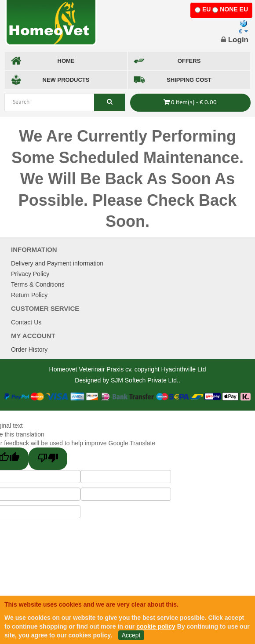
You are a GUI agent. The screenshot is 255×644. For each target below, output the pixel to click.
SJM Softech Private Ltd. (145, 380)
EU (206, 9)
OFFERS (167, 61)
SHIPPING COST (173, 80)
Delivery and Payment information (57, 263)
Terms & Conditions (38, 284)
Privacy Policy (30, 274)
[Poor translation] (48, 459)
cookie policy (156, 626)
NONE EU (234, 9)
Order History (29, 349)
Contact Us (26, 322)
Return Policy (29, 295)
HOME (43, 61)
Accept (131, 635)
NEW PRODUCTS (50, 80)
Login (235, 40)
